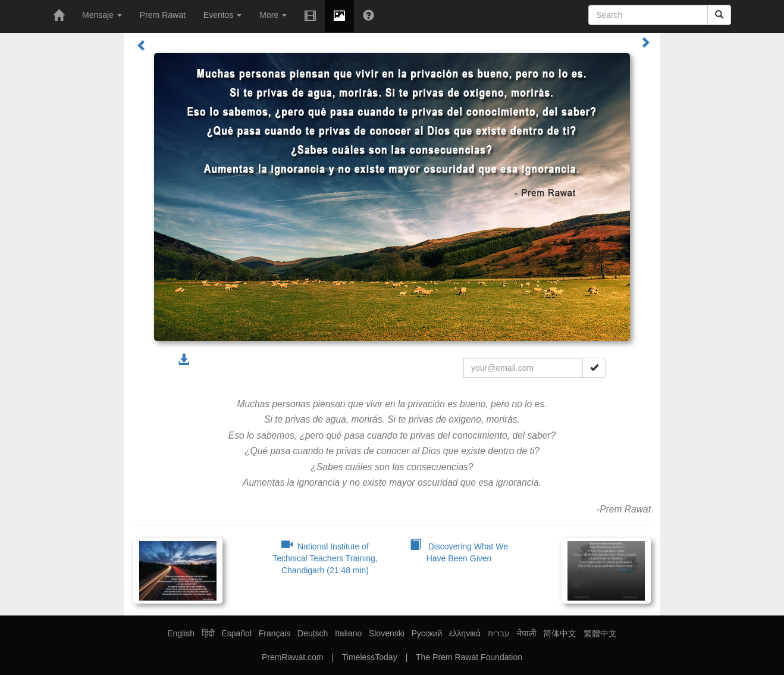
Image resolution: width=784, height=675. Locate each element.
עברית (499, 633)
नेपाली (527, 633)
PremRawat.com (292, 657)
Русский (427, 633)
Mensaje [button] (102, 15)
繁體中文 (600, 633)
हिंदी (208, 633)
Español (236, 633)
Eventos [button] (222, 15)
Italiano (348, 633)
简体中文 (560, 633)
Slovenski (387, 633)
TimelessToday (370, 657)
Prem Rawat (163, 15)
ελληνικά (465, 633)
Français (275, 633)
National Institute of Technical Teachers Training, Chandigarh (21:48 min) (325, 558)
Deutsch (313, 633)
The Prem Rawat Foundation (469, 657)
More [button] (273, 15)
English (181, 633)
